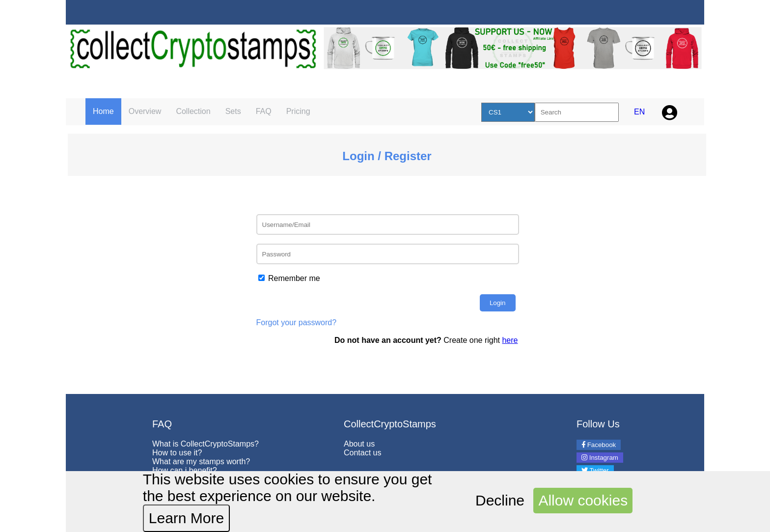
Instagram (600, 458)
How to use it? (177, 453)
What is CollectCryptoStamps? (206, 444)
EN (639, 112)
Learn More (186, 518)
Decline (500, 500)
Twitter (595, 470)
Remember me (294, 278)
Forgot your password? (297, 322)
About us (359, 444)
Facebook (599, 445)
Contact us (362, 453)
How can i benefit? (185, 470)
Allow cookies (583, 500)
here (510, 340)
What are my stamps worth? (201, 462)
